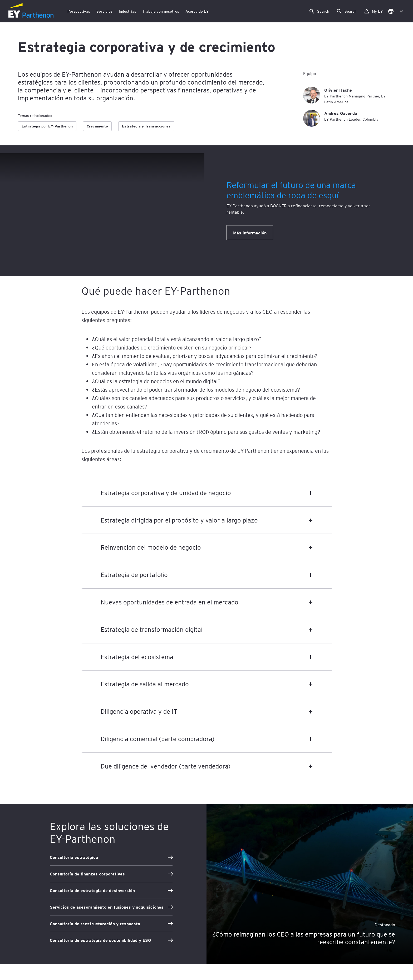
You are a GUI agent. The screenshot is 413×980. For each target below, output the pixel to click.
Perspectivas (79, 11)
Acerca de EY (197, 11)
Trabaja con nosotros (161, 11)
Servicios (104, 11)
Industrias (127, 11)
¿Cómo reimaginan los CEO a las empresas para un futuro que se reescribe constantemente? (304, 938)
